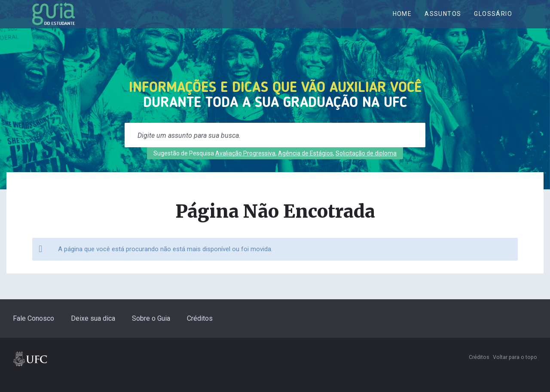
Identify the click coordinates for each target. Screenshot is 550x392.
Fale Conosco (34, 330)
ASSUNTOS (443, 20)
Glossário (493, 20)
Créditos (200, 330)
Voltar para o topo (515, 369)
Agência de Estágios (306, 165)
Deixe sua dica (93, 330)
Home (402, 20)
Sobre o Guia (151, 330)
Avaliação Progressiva (245, 165)
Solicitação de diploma (366, 165)
